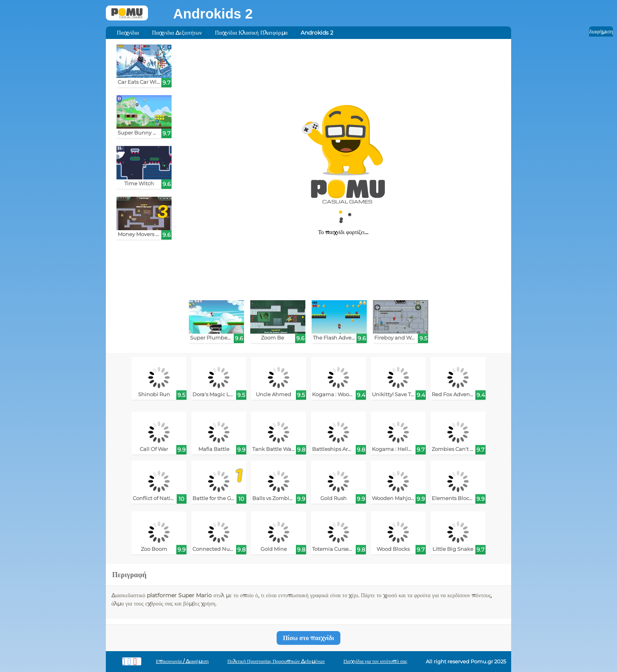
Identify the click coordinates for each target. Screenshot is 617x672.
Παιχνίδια (128, 33)
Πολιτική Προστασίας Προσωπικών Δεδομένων (276, 661)
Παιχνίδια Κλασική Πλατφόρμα (251, 33)
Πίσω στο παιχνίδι (308, 638)
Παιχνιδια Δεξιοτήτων (177, 33)
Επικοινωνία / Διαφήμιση (182, 661)
